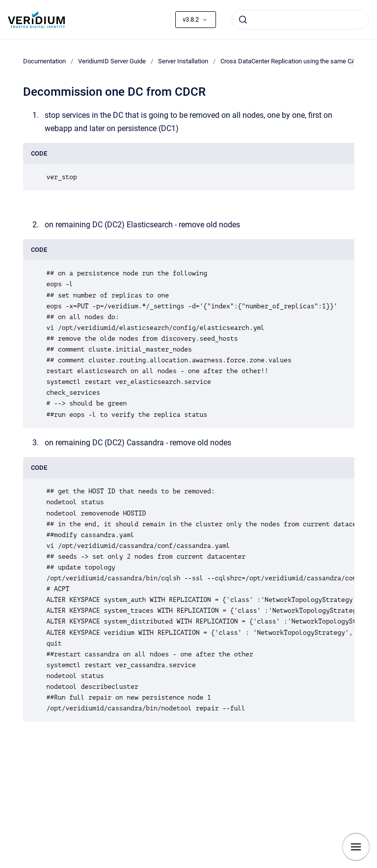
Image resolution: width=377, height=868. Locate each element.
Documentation (44, 61)
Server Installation (183, 61)
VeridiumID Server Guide (112, 61)
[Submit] (243, 20)
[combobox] (300, 20)
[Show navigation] (356, 847)
